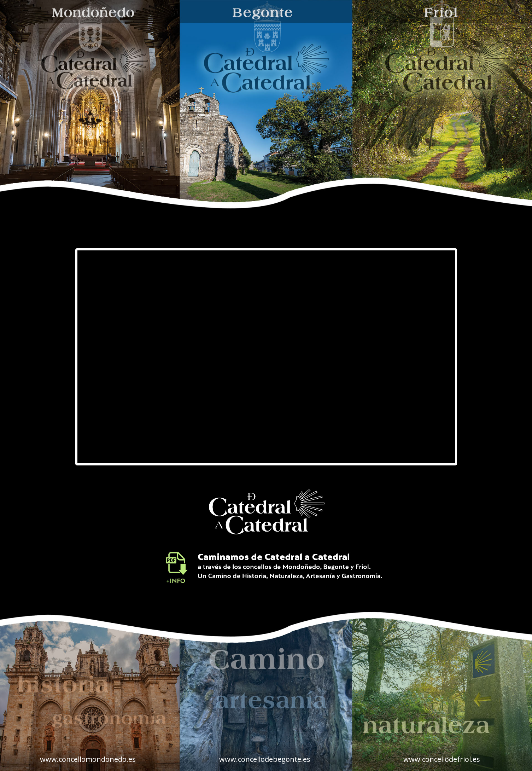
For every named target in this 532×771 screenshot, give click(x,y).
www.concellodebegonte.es (265, 759)
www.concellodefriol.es (442, 759)
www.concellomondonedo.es (88, 759)
